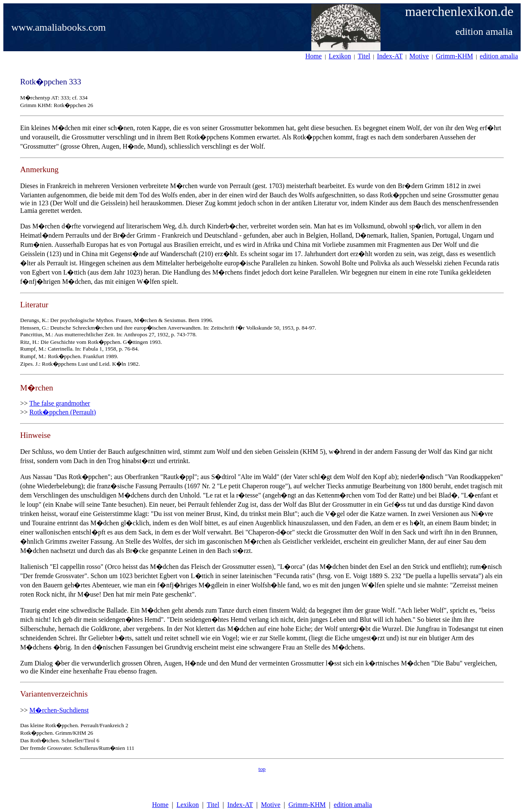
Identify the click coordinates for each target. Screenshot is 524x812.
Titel (213, 805)
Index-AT (240, 805)
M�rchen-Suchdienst (59, 710)
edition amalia (353, 805)
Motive (271, 805)
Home (160, 805)
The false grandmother (60, 403)
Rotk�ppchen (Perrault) (63, 412)
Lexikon (188, 805)
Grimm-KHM (307, 805)
